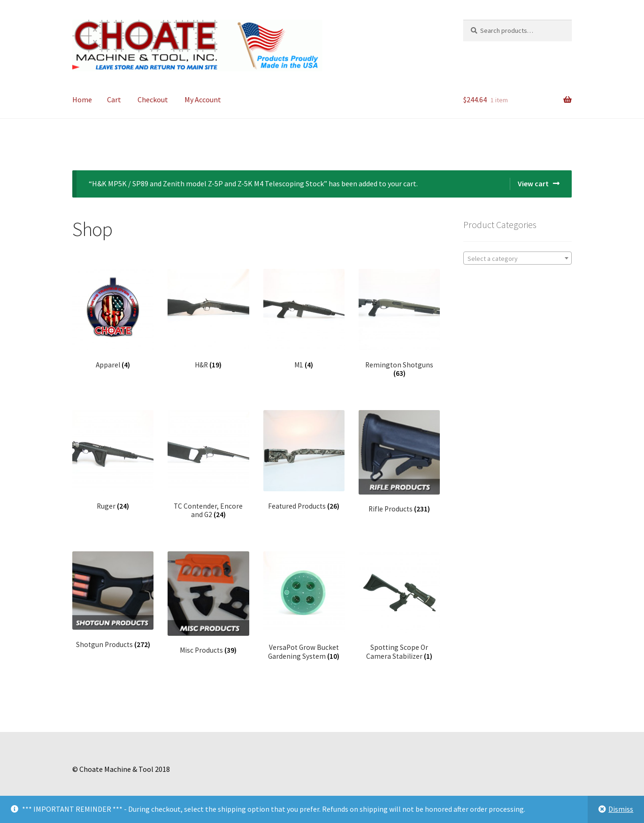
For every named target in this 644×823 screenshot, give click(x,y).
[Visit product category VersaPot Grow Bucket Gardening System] (304, 606)
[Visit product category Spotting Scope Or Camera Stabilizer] (399, 606)
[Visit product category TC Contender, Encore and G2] (208, 465)
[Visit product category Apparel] (113, 319)
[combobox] (517, 258)
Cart (114, 99)
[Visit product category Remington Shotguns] (399, 324)
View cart (533, 183)
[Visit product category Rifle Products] (399, 462)
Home (82, 99)
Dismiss (621, 809)
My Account (203, 99)
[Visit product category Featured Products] (304, 461)
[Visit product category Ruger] (113, 461)
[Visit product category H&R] (208, 319)
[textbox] (517, 259)
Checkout (153, 99)
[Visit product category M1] (304, 319)
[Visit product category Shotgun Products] (113, 600)
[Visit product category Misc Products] (208, 603)
